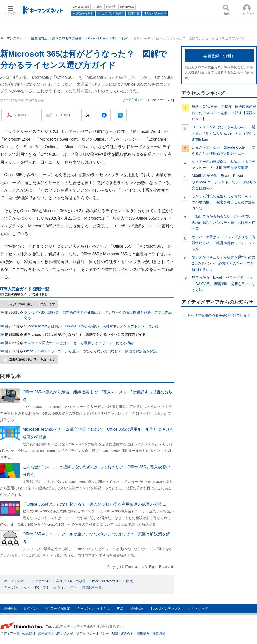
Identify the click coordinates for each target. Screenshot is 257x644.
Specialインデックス (166, 609)
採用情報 (143, 634)
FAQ (120, 609)
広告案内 (45, 634)
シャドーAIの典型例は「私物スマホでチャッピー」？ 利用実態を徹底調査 (223, 165)
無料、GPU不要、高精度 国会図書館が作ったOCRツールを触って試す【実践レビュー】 (224, 113)
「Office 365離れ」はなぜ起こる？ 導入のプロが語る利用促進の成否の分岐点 (94, 504)
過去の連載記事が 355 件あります (32, 359)
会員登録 (10, 609)
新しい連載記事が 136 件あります (32, 304)
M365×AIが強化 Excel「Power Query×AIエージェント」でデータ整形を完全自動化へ (224, 182)
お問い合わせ (64, 634)
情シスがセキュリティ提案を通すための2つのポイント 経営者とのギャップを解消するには (223, 263)
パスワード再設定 (57, 609)
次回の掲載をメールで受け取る (26, 294)
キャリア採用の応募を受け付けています (219, 315)
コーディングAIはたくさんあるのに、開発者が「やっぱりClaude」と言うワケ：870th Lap (224, 133)
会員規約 (137, 609)
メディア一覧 (10, 634)
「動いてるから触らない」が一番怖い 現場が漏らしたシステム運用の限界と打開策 (223, 223)
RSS (115, 634)
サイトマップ (198, 609)
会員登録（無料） (219, 56)
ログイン (30, 609)
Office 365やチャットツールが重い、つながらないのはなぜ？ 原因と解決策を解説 (90, 351)
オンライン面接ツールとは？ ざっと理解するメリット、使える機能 (79, 343)
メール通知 (62, 115)
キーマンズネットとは (93, 609)
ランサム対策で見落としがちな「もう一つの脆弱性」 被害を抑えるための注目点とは (223, 202)
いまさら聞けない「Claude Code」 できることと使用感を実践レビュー (223, 150)
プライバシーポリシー (92, 634)
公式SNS (29, 634)
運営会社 (127, 634)
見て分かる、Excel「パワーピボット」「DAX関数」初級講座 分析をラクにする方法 (224, 284)
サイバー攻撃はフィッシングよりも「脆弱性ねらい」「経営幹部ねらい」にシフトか (223, 243)
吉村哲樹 (130, 100)
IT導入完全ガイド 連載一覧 (25, 289)
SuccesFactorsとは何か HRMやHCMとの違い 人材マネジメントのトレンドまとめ (91, 326)
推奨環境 (159, 634)
